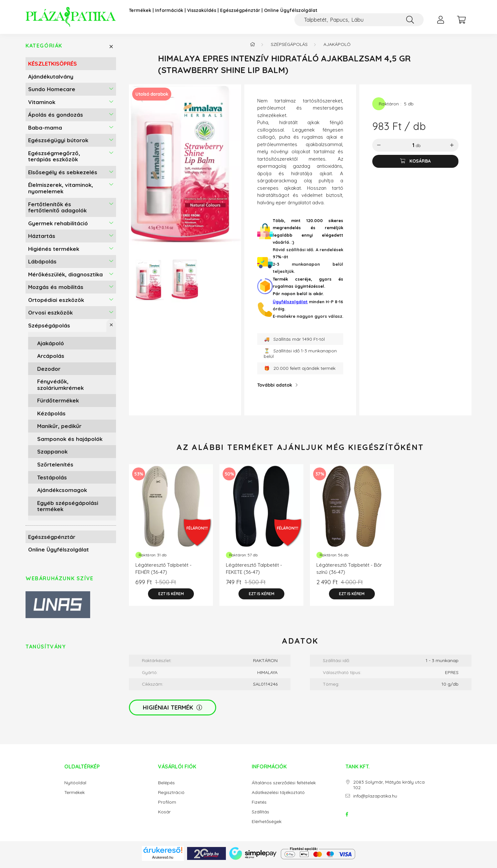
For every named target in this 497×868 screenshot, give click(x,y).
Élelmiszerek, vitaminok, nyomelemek (61, 191)
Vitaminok (42, 104)
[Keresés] (410, 20)
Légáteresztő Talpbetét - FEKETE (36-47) (254, 571)
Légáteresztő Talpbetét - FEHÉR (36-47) (164, 571)
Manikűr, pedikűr (59, 429)
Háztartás (42, 238)
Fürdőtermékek (58, 403)
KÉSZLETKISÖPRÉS (53, 66)
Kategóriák (44, 48)
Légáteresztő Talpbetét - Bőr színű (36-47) (349, 571)
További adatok (275, 388)
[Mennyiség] (408, 148)
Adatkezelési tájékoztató (278, 795)
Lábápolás (42, 264)
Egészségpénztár (240, 11)
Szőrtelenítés (55, 467)
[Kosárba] (415, 164)
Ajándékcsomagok (62, 493)
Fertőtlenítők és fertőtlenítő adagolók (57, 210)
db (418, 148)
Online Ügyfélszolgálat (291, 11)
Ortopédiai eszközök (56, 302)
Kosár (164, 814)
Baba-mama (45, 130)
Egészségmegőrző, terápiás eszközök (54, 159)
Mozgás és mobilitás (56, 289)
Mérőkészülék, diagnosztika (65, 277)
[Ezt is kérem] (171, 596)
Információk (169, 11)
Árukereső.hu (163, 860)
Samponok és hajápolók (70, 441)
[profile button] (440, 20)
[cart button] (461, 20)
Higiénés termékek (54, 251)
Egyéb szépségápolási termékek (68, 508)
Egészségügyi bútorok (58, 143)
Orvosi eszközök (50, 315)
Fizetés (259, 805)
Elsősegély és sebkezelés (63, 175)
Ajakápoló (51, 345)
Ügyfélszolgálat (290, 304)
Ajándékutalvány (51, 79)
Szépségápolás (49, 328)
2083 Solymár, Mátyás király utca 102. (389, 788)
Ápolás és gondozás (56, 117)
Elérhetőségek (267, 824)
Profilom (167, 805)
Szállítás (260, 814)
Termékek (140, 11)
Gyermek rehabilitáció (58, 225)
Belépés (166, 785)
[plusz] (452, 148)
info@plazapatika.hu (375, 799)
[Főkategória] (252, 47)
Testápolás (52, 480)
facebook (347, 817)
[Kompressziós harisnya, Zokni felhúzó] (359, 20)
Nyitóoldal (75, 785)
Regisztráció (171, 795)
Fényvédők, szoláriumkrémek (60, 387)
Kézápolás (51, 416)
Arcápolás (51, 358)
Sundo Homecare (52, 92)
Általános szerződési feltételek (284, 785)
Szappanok (52, 454)
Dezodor (49, 371)
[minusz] (379, 148)
